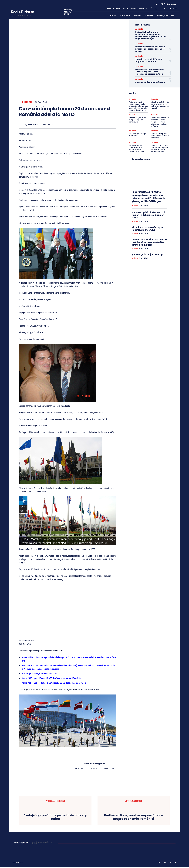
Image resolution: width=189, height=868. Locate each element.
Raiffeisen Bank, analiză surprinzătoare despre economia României (133, 817)
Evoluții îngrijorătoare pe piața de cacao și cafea (56, 817)
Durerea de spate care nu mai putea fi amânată (160, 136)
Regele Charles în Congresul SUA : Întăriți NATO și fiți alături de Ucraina (137, 148)
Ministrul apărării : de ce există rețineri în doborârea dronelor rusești (150, 49)
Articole (27, 102)
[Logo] (23, 16)
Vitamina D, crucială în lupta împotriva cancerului (149, 60)
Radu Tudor (33, 125)
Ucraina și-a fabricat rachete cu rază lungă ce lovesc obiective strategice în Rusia (150, 72)
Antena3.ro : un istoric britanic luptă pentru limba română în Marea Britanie (160, 148)
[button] (156, 9)
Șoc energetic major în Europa (150, 82)
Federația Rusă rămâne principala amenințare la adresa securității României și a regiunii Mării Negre (150, 35)
